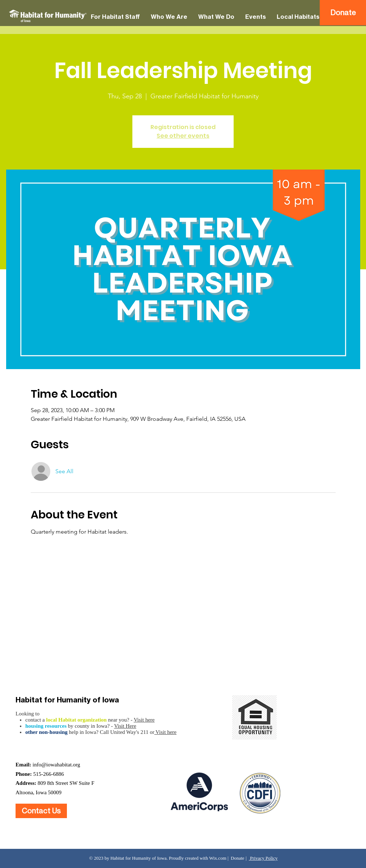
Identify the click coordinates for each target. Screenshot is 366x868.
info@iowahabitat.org (56, 765)
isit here (168, 732)
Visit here (144, 720)
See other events (183, 136)
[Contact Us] (41, 811)
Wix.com (218, 858)
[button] (115, 17)
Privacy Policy (263, 858)
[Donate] (343, 13)
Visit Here (125, 726)
